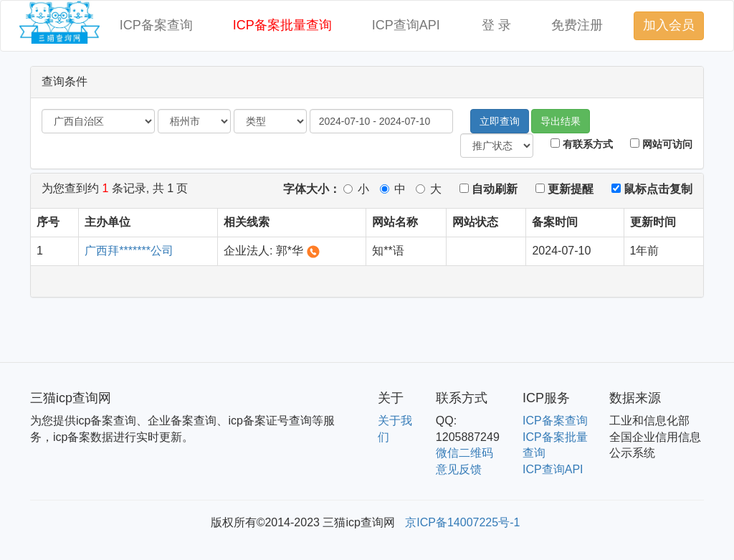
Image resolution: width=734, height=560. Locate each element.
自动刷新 (488, 189)
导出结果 (561, 121)
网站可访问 (661, 144)
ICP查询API (406, 25)
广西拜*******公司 (129, 251)
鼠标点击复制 (652, 189)
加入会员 (669, 25)
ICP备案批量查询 (282, 25)
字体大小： (312, 189)
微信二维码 (464, 453)
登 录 (496, 25)
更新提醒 (564, 189)
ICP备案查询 (156, 25)
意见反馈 (459, 469)
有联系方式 (582, 144)
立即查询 (500, 121)
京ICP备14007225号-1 (462, 522)
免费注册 (577, 25)
